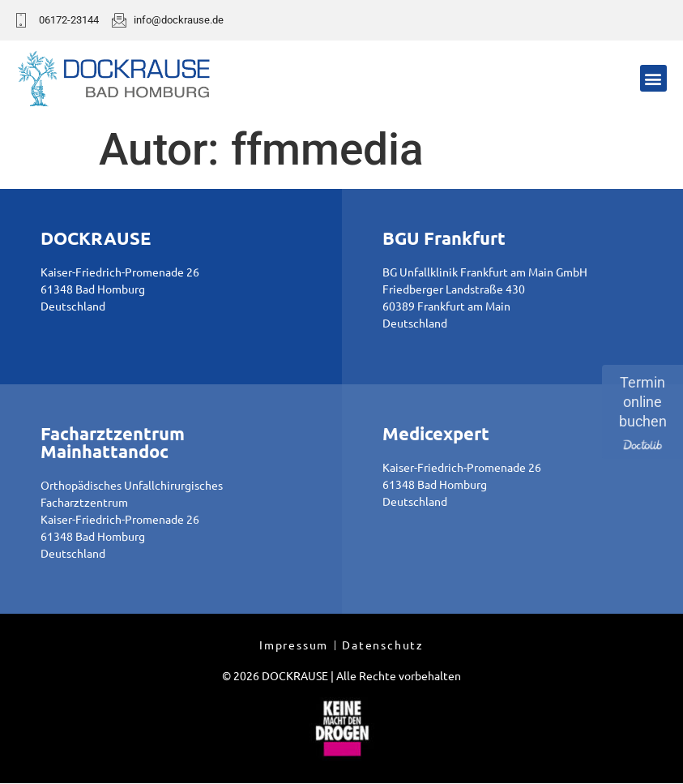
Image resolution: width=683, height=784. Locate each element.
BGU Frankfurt (444, 238)
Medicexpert (436, 433)
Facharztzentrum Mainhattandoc (113, 442)
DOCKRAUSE (96, 238)
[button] (653, 78)
